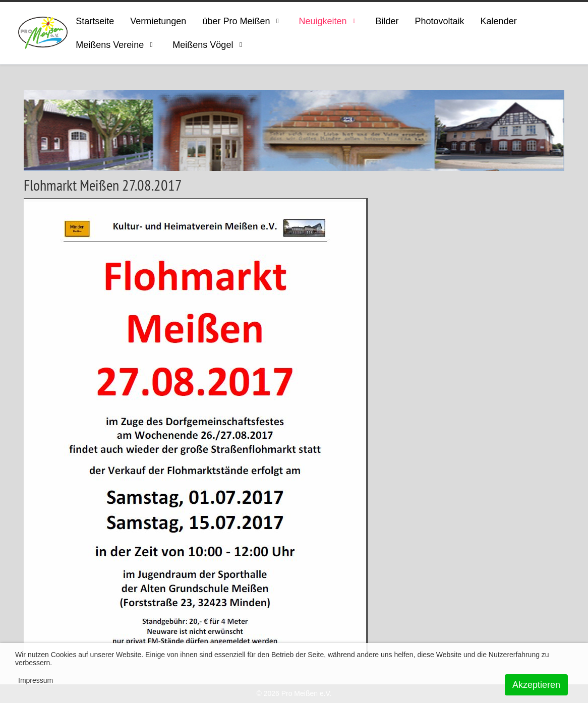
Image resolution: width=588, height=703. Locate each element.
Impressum (36, 680)
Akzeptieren (536, 685)
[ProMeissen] (43, 33)
